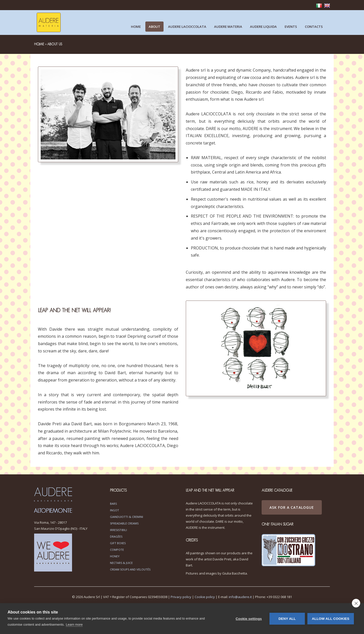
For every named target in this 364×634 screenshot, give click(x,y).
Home (136, 27)
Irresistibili (118, 530)
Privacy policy (181, 597)
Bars (113, 504)
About (154, 27)
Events (291, 27)
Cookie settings (249, 619)
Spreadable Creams (124, 523)
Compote (117, 550)
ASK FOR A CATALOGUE (292, 507)
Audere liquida (263, 27)
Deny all (287, 619)
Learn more (74, 625)
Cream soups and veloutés (130, 569)
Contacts (314, 27)
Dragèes (116, 536)
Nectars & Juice (121, 563)
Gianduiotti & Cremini (127, 517)
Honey (115, 556)
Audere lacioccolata (187, 27)
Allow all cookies (331, 619)
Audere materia (228, 27)
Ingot (115, 510)
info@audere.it (240, 597)
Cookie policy (205, 597)
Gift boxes (118, 543)
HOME (39, 44)
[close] (356, 603)
